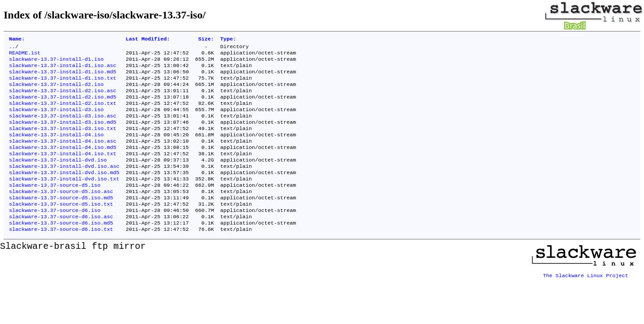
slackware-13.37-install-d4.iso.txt (63, 171)
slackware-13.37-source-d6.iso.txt (61, 257)
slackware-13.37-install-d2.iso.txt (63, 113)
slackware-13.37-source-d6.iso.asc (61, 243)
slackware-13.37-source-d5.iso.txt (61, 228)
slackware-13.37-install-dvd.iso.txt (64, 199)
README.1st (25, 55)
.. (12, 48)
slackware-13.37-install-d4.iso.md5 (63, 163)
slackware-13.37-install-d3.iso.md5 (63, 135)
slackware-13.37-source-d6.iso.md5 (61, 250)
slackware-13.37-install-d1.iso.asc (63, 70)
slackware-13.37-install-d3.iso (56, 120)
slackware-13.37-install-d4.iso (56, 149)
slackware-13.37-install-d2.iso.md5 (63, 106)
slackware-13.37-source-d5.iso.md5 (61, 221)
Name (17, 40)
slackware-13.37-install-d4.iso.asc (63, 156)
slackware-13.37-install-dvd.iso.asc (64, 185)
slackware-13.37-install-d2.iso (56, 91)
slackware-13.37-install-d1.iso (56, 63)
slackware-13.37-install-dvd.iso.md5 (64, 192)
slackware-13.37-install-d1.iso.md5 (63, 77)
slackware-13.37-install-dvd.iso (58, 178)
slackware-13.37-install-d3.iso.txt (63, 142)
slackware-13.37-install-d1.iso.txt (63, 84)
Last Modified (148, 40)
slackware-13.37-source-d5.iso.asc (61, 214)
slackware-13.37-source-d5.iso (55, 207)
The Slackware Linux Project (586, 300)
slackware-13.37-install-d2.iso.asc (63, 99)
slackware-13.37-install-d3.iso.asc (63, 127)
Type (228, 40)
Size (206, 40)
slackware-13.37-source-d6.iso (55, 235)
